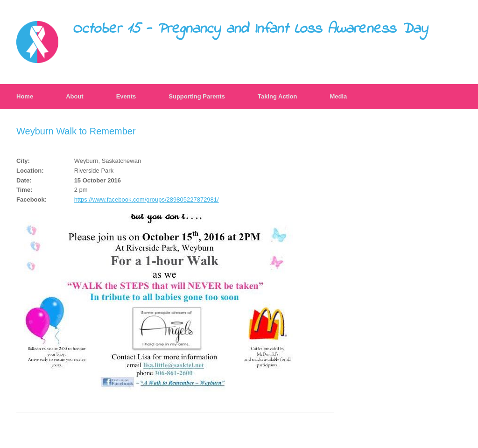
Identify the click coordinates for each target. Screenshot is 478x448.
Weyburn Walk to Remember (76, 131)
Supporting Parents (197, 96)
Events (126, 96)
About (75, 96)
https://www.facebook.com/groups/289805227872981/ (147, 199)
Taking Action (278, 96)
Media (338, 96)
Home (25, 96)
